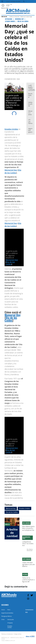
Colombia (10, 613)
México (10, 616)
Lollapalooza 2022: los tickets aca (28, 544)
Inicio (3, 610)
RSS (27, 612)
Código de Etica (18, 634)
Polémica (25, 574)
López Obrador (27, 559)
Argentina (4, 613)
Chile (3, 619)
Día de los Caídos (10, 263)
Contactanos (29, 610)
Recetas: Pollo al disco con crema (31, 98)
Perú (9, 610)
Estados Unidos (11, 129)
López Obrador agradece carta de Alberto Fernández (28, 565)
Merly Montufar (30, 550)
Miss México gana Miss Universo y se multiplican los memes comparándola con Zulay (28, 531)
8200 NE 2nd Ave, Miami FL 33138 (13, 638)
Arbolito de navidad (12, 533)
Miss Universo (26, 523)
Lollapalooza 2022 (26, 538)
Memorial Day (11, 170)
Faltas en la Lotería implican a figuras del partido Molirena (28, 581)
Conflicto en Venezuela (14, 17)
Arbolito (7, 524)
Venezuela (11, 619)
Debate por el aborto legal (26, 17)
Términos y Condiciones (7, 634)
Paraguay (4, 616)
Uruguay (10, 623)
